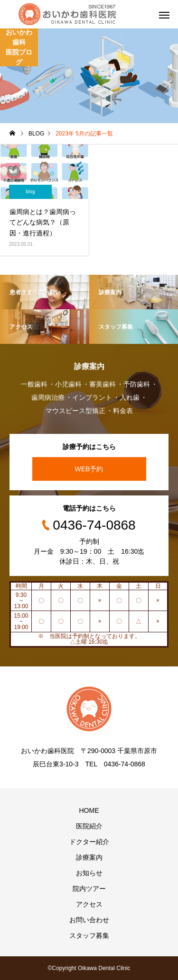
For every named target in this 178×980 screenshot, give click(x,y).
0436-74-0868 (94, 525)
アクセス (89, 904)
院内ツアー (89, 889)
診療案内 (89, 857)
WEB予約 (89, 469)
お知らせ (89, 873)
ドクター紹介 (89, 842)
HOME (89, 810)
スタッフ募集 (89, 935)
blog (31, 192)
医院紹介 (89, 826)
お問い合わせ (89, 920)
